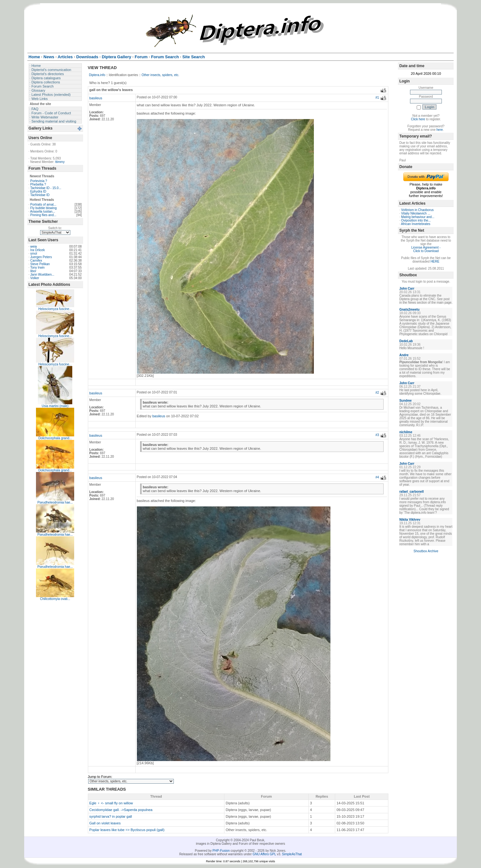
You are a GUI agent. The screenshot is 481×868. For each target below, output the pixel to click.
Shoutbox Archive (426, 551)
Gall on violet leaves (105, 823)
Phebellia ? (38, 184)
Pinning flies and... (43, 215)
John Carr (407, 289)
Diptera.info (97, 75)
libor (33, 271)
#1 (377, 98)
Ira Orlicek (38, 250)
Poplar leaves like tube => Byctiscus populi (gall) (127, 830)
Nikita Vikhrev (410, 520)
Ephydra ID (38, 191)
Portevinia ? (39, 181)
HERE (435, 261)
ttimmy (60, 162)
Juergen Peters (41, 257)
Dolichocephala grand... (55, 438)
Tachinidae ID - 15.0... (46, 188)
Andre (404, 355)
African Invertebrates (415, 224)
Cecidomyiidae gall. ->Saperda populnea (121, 810)
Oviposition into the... (416, 220)
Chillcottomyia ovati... (55, 599)
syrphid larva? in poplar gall (111, 816)
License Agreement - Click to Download (426, 249)
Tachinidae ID (40, 195)
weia (34, 247)
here (440, 130)
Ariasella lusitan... (43, 212)
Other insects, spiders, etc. (160, 75)
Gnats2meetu (409, 310)
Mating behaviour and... (418, 217)
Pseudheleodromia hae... (55, 502)
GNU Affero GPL (264, 854)
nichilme (406, 432)
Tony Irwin (37, 268)
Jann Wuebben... (42, 275)
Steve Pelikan (40, 264)
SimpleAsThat (292, 854)
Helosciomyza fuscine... (55, 309)
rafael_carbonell (411, 492)
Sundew (405, 401)
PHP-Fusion (221, 851)
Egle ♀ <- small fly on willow (111, 803)
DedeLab (406, 341)
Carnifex (36, 261)
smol (34, 254)
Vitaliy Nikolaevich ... (416, 213)
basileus (96, 98)
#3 (377, 435)
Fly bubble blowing (43, 208)
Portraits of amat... (43, 205)
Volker (35, 278)
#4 (377, 477)
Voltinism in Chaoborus (417, 210)
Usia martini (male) (55, 406)
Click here (418, 119)
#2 (377, 393)
